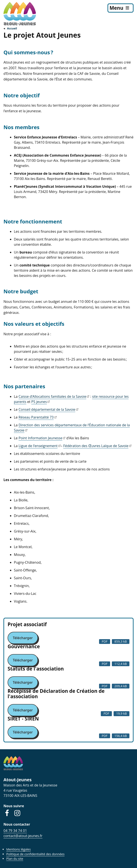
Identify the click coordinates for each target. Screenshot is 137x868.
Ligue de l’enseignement (38, 446)
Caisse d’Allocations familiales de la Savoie (52, 396)
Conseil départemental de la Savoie (47, 409)
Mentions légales (19, 849)
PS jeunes (39, 402)
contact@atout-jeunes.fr (23, 836)
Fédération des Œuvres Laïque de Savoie (96, 446)
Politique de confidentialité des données (35, 854)
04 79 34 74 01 (15, 831)
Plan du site (15, 859)
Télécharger (23, 638)
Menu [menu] (116, 8)
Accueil (12, 28)
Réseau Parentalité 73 (36, 417)
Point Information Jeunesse (41, 438)
